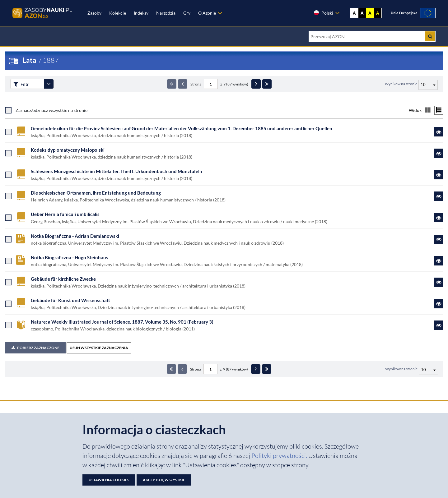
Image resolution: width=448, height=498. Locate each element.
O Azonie (207, 13)
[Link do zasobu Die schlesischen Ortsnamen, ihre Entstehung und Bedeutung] (439, 196)
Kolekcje (118, 13)
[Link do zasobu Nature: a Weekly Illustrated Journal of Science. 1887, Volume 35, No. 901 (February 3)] (439, 325)
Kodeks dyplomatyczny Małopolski (68, 150)
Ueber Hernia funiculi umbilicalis (65, 214)
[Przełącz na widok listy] (439, 110)
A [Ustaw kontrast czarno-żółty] (378, 13)
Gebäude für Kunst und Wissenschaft (70, 300)
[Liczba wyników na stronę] (428, 370)
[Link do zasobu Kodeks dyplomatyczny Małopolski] (439, 153)
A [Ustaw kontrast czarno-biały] (362, 13)
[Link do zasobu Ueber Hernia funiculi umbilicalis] (439, 218)
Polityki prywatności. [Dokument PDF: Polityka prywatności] (280, 456)
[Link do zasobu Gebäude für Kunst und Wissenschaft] (439, 304)
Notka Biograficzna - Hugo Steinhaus (70, 257)
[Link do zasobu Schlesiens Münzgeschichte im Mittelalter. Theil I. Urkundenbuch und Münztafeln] (439, 175)
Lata (30, 60)
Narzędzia (166, 13)
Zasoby (94, 13)
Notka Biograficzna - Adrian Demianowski (75, 236)
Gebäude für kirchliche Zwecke (63, 279)
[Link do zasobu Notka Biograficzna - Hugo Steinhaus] (439, 261)
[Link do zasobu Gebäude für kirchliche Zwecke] (439, 282)
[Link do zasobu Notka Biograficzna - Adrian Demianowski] (439, 239)
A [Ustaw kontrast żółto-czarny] (370, 13)
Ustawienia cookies (109, 480)
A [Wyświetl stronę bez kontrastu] (354, 13)
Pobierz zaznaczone (35, 348)
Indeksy (141, 13)
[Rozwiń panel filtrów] (49, 84)
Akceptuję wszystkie (164, 480)
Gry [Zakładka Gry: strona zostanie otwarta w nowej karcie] (187, 13)
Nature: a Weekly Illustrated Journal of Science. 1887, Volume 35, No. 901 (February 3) (122, 322)
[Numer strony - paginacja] (211, 84)
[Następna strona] (256, 84)
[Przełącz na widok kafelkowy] (428, 110)
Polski (323, 13)
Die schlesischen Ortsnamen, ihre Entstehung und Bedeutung (96, 193)
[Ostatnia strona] (267, 84)
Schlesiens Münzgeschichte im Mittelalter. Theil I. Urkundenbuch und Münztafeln (117, 171)
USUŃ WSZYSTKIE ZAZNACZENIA (99, 348)
